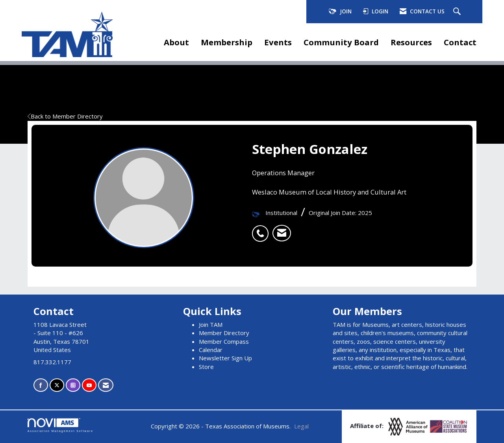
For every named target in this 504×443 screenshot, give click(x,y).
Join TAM (211, 324)
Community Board (341, 42)
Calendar (211, 350)
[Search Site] (458, 12)
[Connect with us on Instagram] (73, 385)
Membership (227, 42)
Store (206, 367)
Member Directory (224, 333)
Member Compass (224, 341)
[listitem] (262, 229)
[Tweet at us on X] (57, 385)
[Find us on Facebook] (41, 385)
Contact (460, 42)
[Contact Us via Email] (106, 385)
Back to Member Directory (65, 116)
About (176, 42)
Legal (301, 426)
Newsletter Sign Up (225, 358)
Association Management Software (60, 425)
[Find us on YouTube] (89, 385)
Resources (411, 42)
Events (278, 42)
